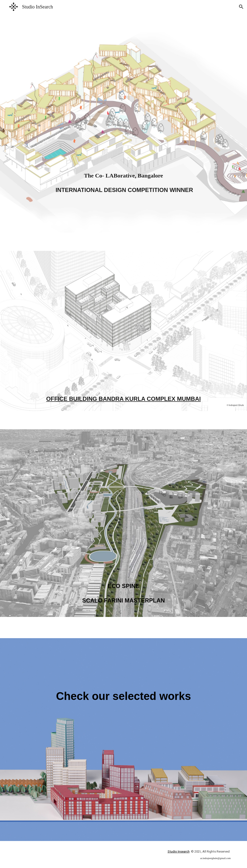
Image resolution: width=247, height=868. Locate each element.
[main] (124, 132)
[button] (241, 7)
